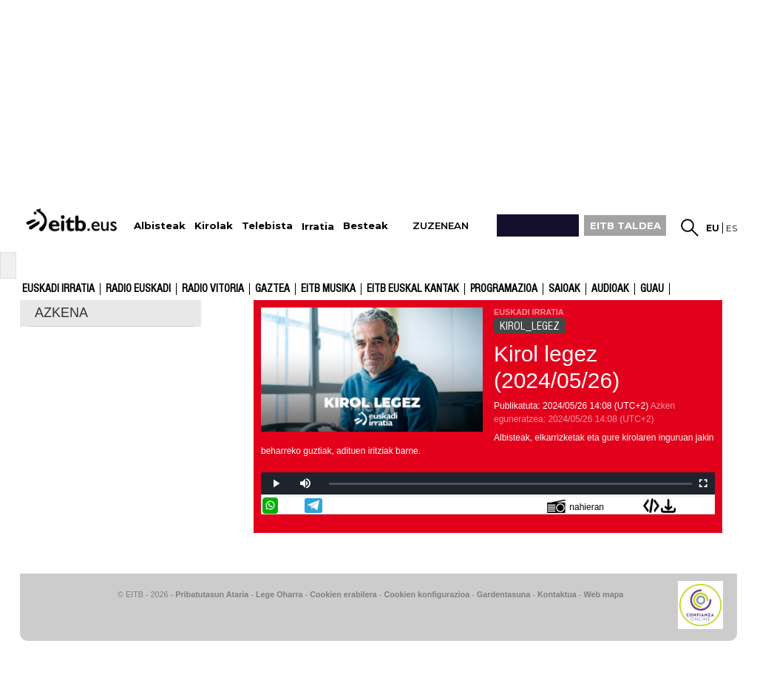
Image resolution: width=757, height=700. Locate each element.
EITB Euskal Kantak (413, 289)
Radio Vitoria (213, 289)
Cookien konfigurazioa (427, 594)
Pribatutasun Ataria (212, 594)
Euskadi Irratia (58, 289)
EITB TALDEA (625, 225)
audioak (610, 289)
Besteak (366, 226)
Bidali (705, 506)
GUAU (652, 289)
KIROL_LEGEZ (530, 326)
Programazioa (504, 289)
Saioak (564, 289)
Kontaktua (557, 594)
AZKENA (61, 313)
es (731, 228)
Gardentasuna (504, 594)
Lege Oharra (279, 594)
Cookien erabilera (343, 594)
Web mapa (603, 594)
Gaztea (272, 289)
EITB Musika (328, 289)
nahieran (576, 506)
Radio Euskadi (138, 289)
